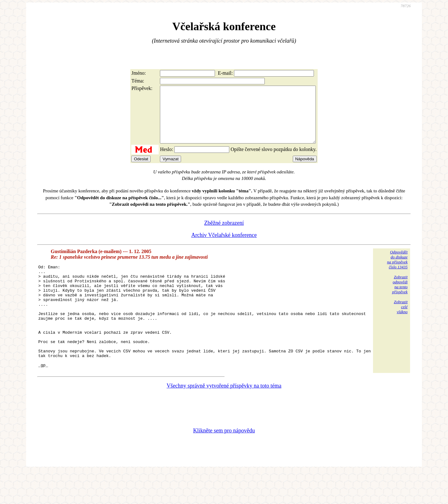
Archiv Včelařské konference (224, 246)
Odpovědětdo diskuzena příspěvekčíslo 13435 (397, 271)
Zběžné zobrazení (224, 234)
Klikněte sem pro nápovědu (224, 462)
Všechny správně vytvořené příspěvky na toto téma (224, 417)
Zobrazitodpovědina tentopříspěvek (400, 296)
